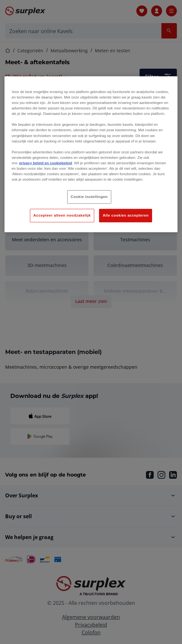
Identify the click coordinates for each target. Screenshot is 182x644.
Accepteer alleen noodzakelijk (62, 215)
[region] (91, 154)
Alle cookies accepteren (126, 215)
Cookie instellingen (89, 197)
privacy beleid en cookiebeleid (46, 163)
